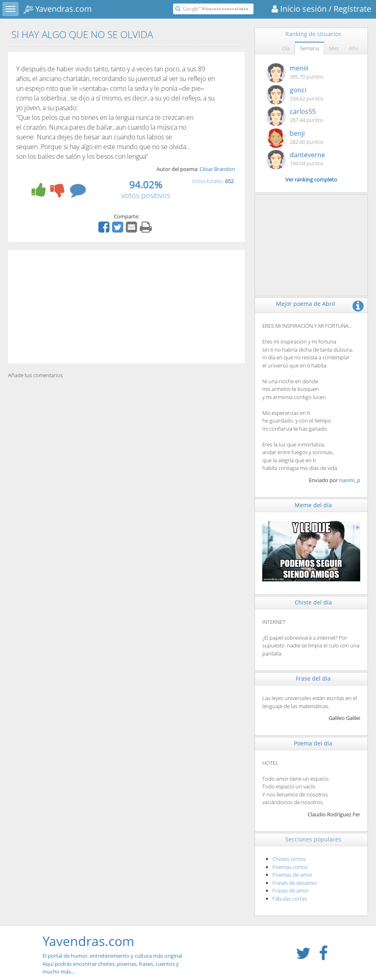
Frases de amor (291, 890)
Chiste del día (313, 602)
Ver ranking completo (311, 179)
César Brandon (217, 169)
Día (286, 48)
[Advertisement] (126, 307)
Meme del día (313, 505)
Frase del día (313, 678)
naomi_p (350, 480)
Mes (334, 48)
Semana (309, 48)
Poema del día (313, 743)
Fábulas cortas (290, 899)
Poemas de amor (292, 875)
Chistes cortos (289, 859)
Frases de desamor (295, 883)
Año (354, 48)
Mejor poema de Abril (306, 304)
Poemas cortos (290, 867)
